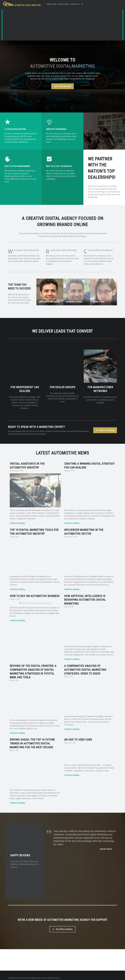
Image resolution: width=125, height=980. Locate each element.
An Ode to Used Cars (78, 734)
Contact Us (75, 4)
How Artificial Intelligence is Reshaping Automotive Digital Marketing (85, 594)
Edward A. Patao (74, 302)
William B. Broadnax (49, 302)
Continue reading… (18, 518)
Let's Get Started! (63, 86)
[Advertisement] (63, 25)
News (54, 4)
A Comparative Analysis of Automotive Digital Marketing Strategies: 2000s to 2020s (85, 664)
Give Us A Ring (105, 425)
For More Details (62, 924)
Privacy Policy (63, 4)
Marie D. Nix (99, 302)
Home (49, 4)
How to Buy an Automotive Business (35, 590)
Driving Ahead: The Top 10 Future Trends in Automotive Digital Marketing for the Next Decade (32, 738)
